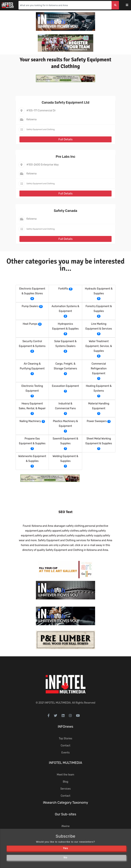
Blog (65, 782)
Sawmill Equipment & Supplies (65, 441)
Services (65, 789)
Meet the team (65, 775)
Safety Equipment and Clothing (41, 129)
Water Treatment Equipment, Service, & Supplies (99, 346)
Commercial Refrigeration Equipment (99, 369)
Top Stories (65, 739)
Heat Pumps (30, 324)
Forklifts (63, 289)
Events (66, 753)
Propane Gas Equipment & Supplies (32, 441)
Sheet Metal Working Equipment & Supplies (99, 441)
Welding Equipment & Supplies (65, 459)
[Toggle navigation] (129, 5)
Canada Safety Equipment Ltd (65, 102)
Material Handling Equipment (99, 406)
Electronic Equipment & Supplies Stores (32, 291)
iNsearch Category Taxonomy (65, 803)
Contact (65, 746)
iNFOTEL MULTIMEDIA (58, 703)
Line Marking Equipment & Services (99, 326)
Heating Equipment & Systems (99, 388)
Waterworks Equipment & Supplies (32, 459)
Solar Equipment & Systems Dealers (65, 344)
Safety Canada (66, 211)
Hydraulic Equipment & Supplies (99, 291)
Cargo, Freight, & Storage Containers (65, 366)
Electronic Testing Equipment (32, 388)
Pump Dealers (30, 306)
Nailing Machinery (30, 421)
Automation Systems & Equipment (65, 309)
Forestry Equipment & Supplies (99, 309)
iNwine (65, 826)
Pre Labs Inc (65, 157)
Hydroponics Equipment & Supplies (65, 326)
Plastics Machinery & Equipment (65, 424)
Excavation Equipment (65, 386)
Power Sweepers (97, 421)
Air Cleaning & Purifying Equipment (32, 366)
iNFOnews (65, 727)
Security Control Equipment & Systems (32, 344)
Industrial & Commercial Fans (65, 406)
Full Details (65, 139)
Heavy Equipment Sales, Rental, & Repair (32, 406)
